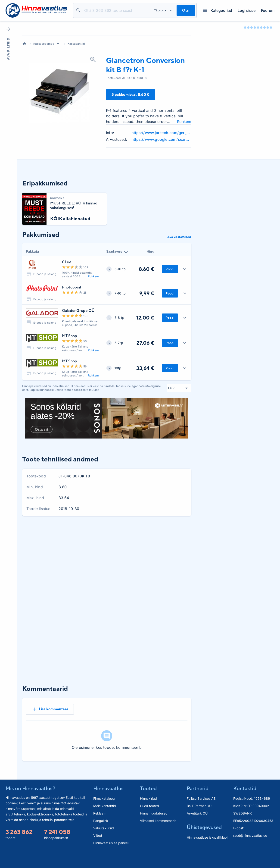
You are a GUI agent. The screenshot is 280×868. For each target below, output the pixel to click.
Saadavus (118, 281)
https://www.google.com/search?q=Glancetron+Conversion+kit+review (161, 169)
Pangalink (101, 835)
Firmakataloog (104, 812)
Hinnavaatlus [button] (108, 802)
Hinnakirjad (148, 812)
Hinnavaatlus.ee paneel (111, 857)
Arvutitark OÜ (197, 827)
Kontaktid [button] (245, 802)
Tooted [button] (148, 802)
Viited (98, 849)
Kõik (184, 561)
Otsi (78, 10)
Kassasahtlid (76, 73)
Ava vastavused (179, 266)
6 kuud (168, 561)
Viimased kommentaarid (158, 835)
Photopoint (72, 316)
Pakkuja (32, 280)
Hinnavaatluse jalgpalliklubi (207, 851)
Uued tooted (149, 820)
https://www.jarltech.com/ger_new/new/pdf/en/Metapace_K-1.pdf (161, 162)
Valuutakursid (104, 842)
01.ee (67, 291)
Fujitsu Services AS (201, 812)
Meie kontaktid (105, 820)
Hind (151, 280)
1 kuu (131, 561)
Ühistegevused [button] (204, 841)
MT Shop (70, 365)
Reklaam (100, 827)
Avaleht (24, 73)
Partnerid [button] (198, 802)
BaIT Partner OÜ (199, 820)
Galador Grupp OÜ (78, 340)
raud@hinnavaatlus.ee (250, 849)
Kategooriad (218, 10)
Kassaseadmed (44, 73)
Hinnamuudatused (154, 827)
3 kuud (149, 561)
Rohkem (93, 306)
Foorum (268, 10)
